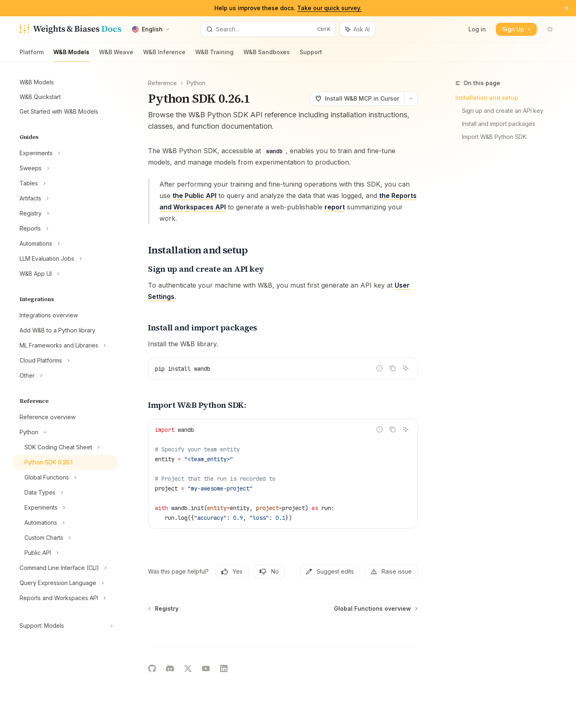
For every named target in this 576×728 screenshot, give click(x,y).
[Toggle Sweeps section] (65, 168)
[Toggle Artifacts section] (65, 198)
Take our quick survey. (329, 8)
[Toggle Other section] (65, 376)
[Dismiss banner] (566, 8)
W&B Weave (116, 55)
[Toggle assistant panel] (358, 29)
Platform (32, 55)
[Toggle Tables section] (65, 183)
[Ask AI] (406, 368)
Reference (162, 83)
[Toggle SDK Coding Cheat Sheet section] (65, 447)
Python (196, 83)
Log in (477, 29)
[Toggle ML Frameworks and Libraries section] (65, 345)
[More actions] (411, 99)
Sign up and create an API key (503, 111)
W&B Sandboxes (267, 55)
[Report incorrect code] (380, 368)
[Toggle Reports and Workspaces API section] (65, 598)
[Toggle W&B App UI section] (65, 274)
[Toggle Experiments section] (65, 153)
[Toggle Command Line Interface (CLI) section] (65, 568)
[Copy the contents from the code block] (393, 368)
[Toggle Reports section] (65, 229)
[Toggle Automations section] (65, 244)
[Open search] (268, 29)
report (335, 207)
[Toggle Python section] (65, 432)
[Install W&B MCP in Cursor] (357, 99)
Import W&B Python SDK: (495, 137)
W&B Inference (164, 55)
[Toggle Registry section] (65, 213)
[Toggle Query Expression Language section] (65, 583)
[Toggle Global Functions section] (65, 477)
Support (311, 55)
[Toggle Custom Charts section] (65, 538)
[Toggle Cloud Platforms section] (65, 361)
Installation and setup (487, 98)
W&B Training (214, 55)
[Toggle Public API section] (65, 553)
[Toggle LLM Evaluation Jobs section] (65, 259)
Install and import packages (499, 124)
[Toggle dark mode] (550, 29)
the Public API (194, 196)
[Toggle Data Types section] (65, 493)
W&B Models (71, 55)
